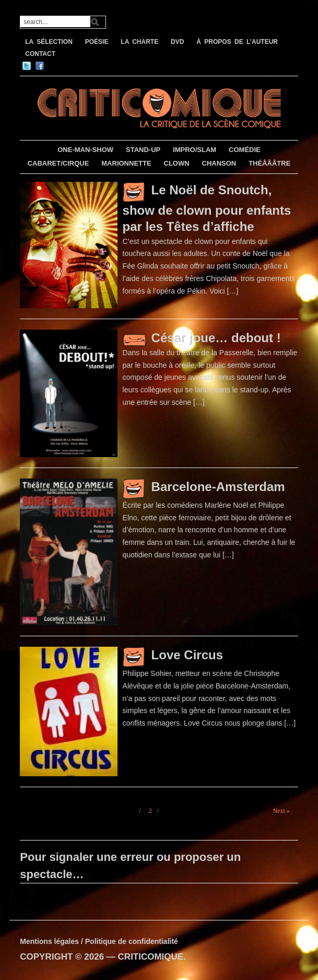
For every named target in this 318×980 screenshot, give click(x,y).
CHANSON (219, 163)
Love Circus (187, 655)
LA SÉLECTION (49, 42)
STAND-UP (143, 150)
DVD (177, 42)
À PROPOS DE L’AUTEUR (237, 42)
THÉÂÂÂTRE (269, 163)
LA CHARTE (139, 42)
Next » (281, 811)
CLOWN (177, 163)
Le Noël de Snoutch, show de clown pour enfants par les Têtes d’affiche (207, 208)
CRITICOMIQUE (151, 957)
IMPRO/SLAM (195, 150)
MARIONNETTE (126, 163)
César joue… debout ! (216, 338)
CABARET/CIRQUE (58, 163)
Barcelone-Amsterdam (218, 487)
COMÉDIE (245, 150)
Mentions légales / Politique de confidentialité (99, 941)
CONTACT (40, 54)
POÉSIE (97, 42)
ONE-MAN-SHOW (85, 150)
